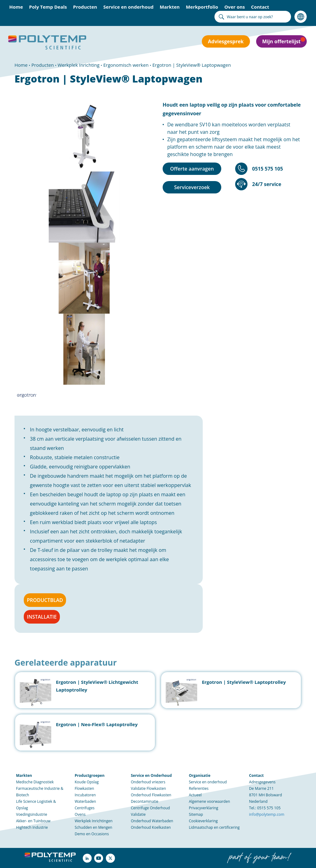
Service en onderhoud (129, 7)
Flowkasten (84, 788)
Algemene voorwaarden (209, 801)
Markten (170, 7)
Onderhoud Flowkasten (151, 795)
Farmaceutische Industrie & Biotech (40, 792)
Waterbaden (85, 801)
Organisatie (200, 775)
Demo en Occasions (92, 834)
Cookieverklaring (203, 821)
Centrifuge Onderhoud (150, 808)
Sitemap (196, 814)
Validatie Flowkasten (148, 788)
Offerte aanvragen (192, 169)
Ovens (80, 814)
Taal (301, 17)
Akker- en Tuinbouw (33, 821)
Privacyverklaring (204, 808)
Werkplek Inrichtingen (94, 821)
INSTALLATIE (42, 617)
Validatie (138, 814)
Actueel (195, 795)
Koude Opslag (87, 782)
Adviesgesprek (226, 41)
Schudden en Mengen (94, 827)
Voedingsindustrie (32, 814)
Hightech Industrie (32, 827)
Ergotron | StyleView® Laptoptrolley (244, 682)
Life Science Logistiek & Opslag (36, 805)
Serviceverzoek (192, 187)
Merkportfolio (202, 7)
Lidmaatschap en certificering (214, 827)
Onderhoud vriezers (148, 782)
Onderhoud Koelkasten (151, 827)
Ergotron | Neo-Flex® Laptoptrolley (97, 724)
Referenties (199, 788)
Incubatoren (85, 795)
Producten (85, 7)
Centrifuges (85, 808)
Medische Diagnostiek (35, 782)
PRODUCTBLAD (45, 600)
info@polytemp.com (267, 814)
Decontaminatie (145, 801)
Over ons (235, 7)
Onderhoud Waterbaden (152, 821)
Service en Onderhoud (151, 775)
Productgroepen (90, 775)
